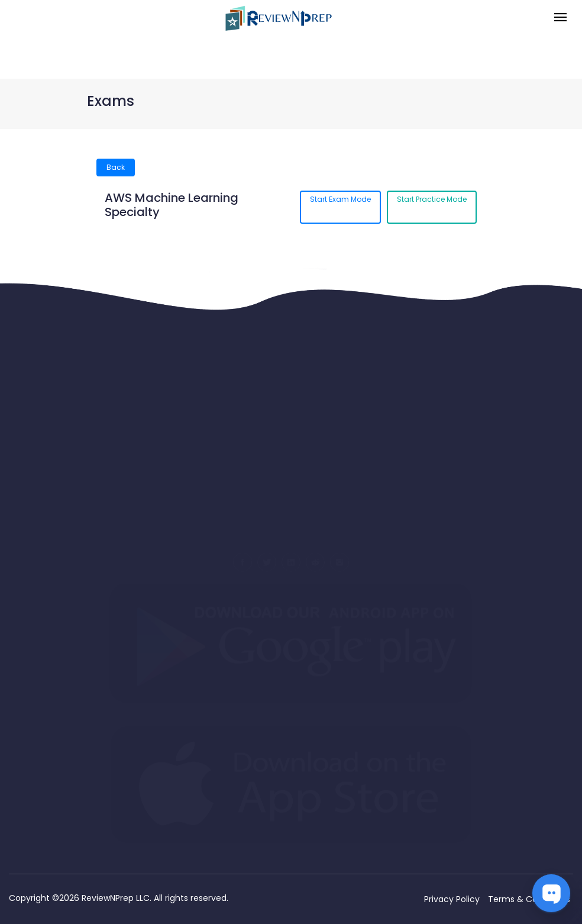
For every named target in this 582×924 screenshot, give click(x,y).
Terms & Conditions (529, 899)
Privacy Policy (452, 899)
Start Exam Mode (340, 199)
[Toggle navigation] (560, 18)
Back (116, 167)
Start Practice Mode (432, 199)
